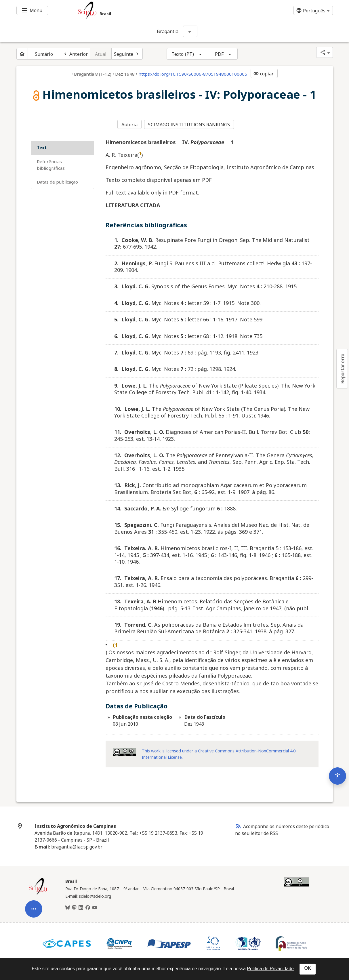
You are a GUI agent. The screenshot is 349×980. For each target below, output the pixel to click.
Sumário (44, 54)
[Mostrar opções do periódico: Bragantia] (190, 31)
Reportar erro (342, 369)
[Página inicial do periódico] (22, 54)
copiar (264, 74)
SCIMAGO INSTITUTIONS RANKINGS (189, 125)
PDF (219, 54)
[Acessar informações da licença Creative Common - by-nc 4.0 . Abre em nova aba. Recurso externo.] (125, 751)
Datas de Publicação (57, 181)
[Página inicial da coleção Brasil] (38, 894)
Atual (101, 54)
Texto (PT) (183, 54)
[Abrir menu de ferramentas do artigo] (34, 905)
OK (307, 968)
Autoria (130, 125)
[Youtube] (95, 907)
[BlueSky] (68, 907)
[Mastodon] (74, 907)
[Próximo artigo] (127, 54)
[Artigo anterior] (75, 54)
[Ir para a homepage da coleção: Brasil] (147, 10)
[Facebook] (88, 907)
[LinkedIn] (81, 907)
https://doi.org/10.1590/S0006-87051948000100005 (193, 74)
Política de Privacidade (270, 969)
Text (42, 147)
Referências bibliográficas (51, 164)
